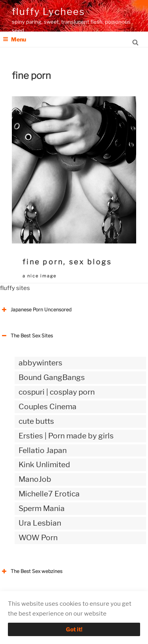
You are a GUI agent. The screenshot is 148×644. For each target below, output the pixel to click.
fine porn (43, 262)
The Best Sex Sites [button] (26, 336)
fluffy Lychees (48, 12)
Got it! (74, 629)
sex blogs (90, 262)
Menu (14, 39)
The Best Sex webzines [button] (31, 571)
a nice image (39, 276)
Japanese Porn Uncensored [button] (36, 310)
